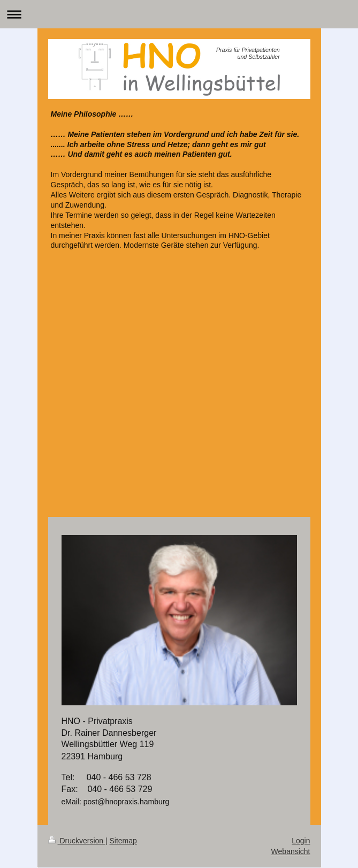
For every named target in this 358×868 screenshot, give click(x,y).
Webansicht (291, 851)
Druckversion (77, 841)
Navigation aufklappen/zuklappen (179, 14)
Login (301, 841)
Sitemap (123, 841)
